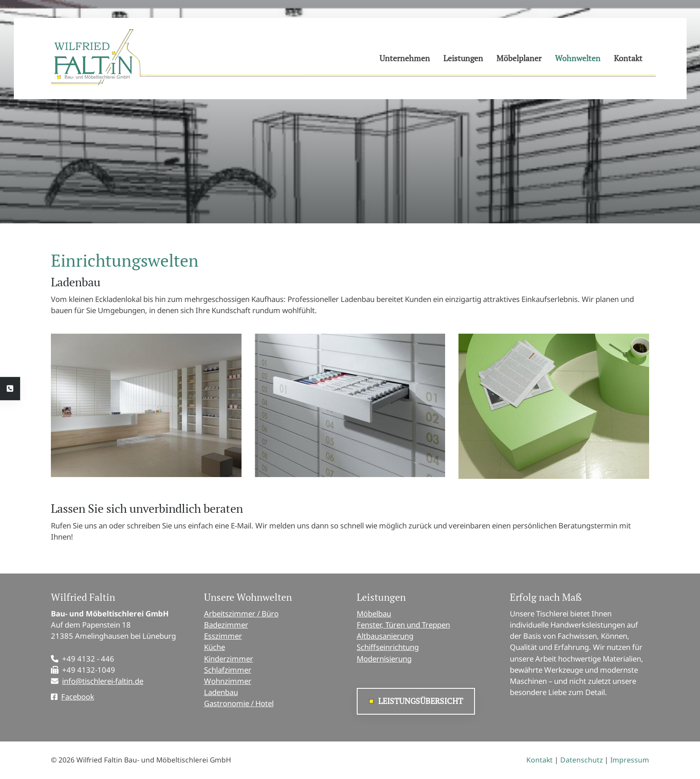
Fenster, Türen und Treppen (403, 625)
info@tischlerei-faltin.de (103, 681)
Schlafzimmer (228, 670)
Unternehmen (405, 58)
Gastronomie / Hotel (239, 703)
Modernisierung (384, 659)
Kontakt (628, 58)
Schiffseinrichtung (388, 647)
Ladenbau (221, 692)
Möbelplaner (519, 58)
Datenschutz (581, 760)
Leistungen (463, 58)
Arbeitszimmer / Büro (241, 614)
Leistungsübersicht (421, 701)
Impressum (630, 760)
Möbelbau (374, 614)
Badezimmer (226, 625)
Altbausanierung (385, 636)
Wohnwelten (578, 58)
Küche (215, 647)
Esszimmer (223, 636)
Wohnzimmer (228, 681)
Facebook (78, 697)
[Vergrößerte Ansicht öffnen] (146, 405)
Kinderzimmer (229, 659)
